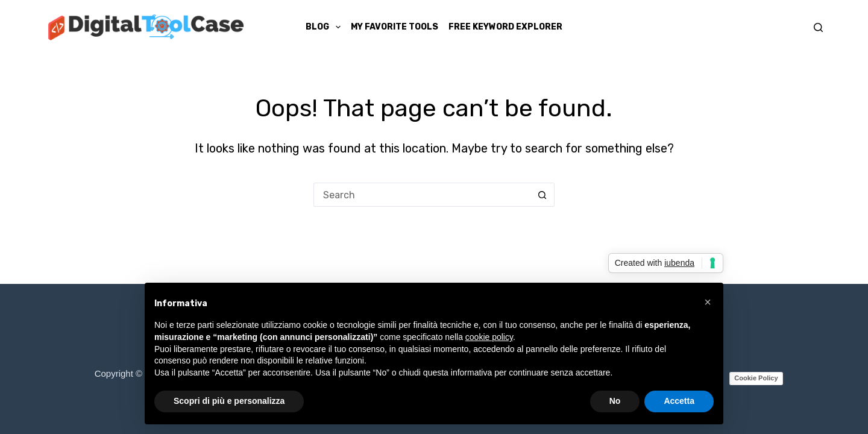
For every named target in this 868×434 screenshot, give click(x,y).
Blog (325, 27)
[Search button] (542, 195)
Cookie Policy (756, 378)
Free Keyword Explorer (505, 27)
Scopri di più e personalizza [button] (229, 401)
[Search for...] (422, 195)
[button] (708, 302)
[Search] (818, 27)
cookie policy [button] (489, 337)
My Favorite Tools (395, 27)
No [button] (615, 401)
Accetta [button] (679, 401)
